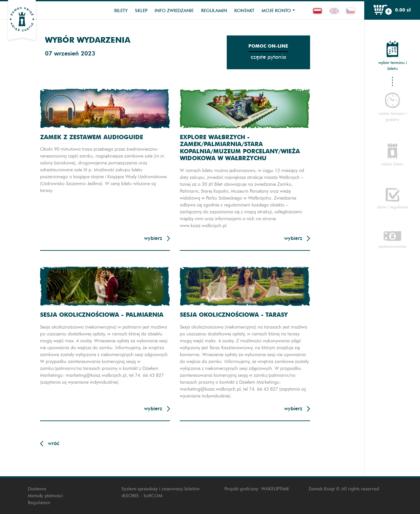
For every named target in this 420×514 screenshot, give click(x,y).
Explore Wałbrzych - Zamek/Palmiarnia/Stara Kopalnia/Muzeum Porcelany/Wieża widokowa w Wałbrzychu (240, 148)
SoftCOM (153, 496)
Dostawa (37, 489)
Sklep (141, 11)
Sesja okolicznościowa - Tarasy (234, 315)
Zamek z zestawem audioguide (92, 137)
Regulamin (214, 11)
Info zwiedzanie (174, 11)
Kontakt (244, 11)
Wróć (53, 443)
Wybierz (153, 238)
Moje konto (276, 11)
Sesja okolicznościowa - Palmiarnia (102, 315)
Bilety (121, 11)
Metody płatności (45, 496)
